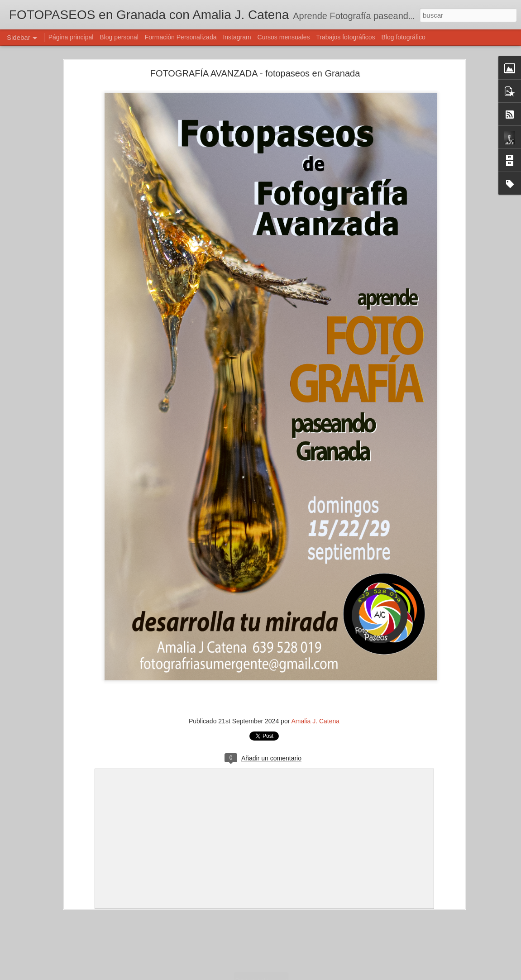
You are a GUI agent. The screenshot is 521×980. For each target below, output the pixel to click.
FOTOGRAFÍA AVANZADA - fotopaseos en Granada (255, 73)
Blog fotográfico (403, 37)
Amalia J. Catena (315, 721)
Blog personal (119, 37)
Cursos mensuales (284, 37)
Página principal (71, 37)
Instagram (237, 37)
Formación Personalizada (181, 37)
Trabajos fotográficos (345, 37)
